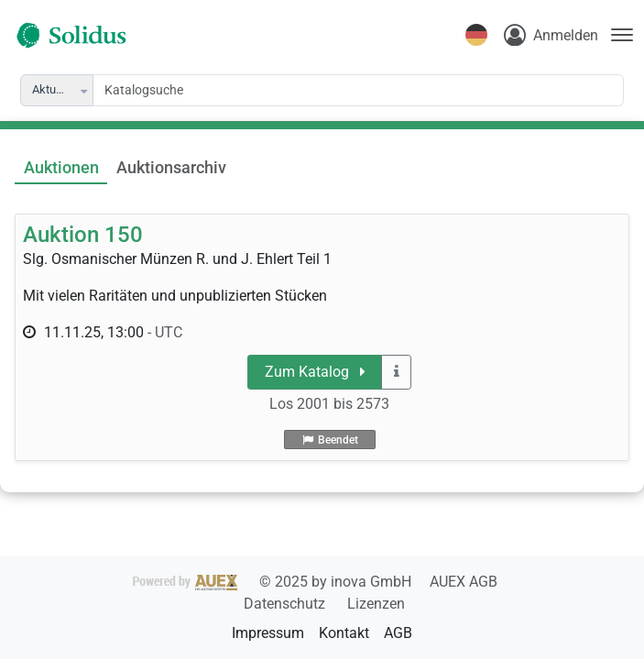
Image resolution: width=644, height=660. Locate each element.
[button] (85, 90)
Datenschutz (286, 604)
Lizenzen (376, 604)
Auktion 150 (83, 235)
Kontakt (344, 633)
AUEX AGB (464, 582)
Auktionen (61, 168)
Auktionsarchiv (171, 168)
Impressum (268, 633)
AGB (398, 633)
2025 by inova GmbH (274, 582)
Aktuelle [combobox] (53, 89)
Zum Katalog (315, 372)
